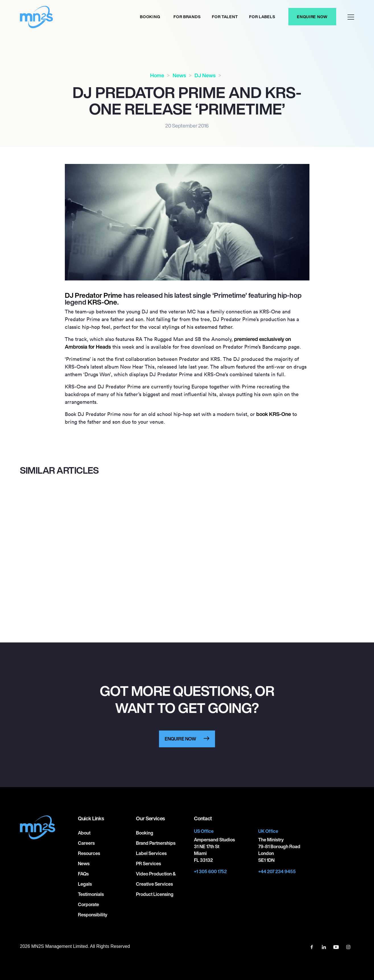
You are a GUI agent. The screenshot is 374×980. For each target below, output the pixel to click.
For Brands (187, 17)
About (84, 833)
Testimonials (91, 894)
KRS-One (102, 302)
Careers (86, 843)
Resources (89, 853)
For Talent (225, 17)
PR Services (148, 864)
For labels (262, 17)
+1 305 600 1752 (210, 871)
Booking (150, 17)
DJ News (205, 75)
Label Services (151, 853)
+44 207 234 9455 (277, 871)
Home (157, 75)
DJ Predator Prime (93, 295)
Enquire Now (312, 17)
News (179, 75)
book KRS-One (274, 414)
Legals (85, 884)
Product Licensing (155, 894)
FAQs (83, 874)
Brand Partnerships (156, 843)
